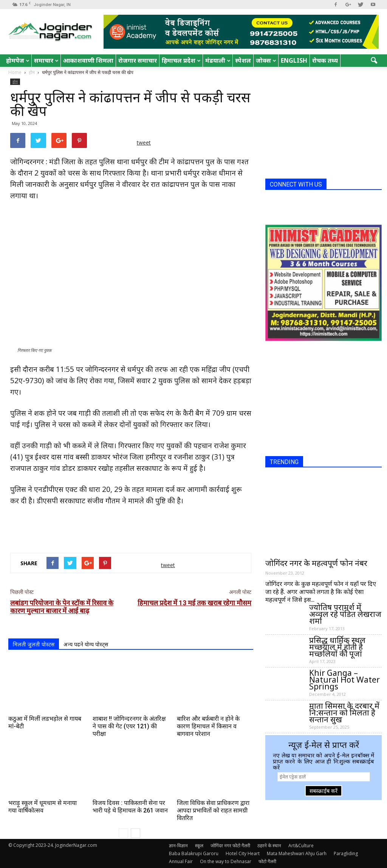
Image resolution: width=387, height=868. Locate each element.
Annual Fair (181, 861)
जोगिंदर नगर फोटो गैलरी (230, 846)
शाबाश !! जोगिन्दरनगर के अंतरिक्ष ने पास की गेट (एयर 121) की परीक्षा (129, 726)
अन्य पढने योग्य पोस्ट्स (86, 644)
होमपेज (18, 60)
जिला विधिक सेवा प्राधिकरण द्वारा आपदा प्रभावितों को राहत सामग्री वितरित (213, 810)
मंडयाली (218, 60)
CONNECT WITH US (296, 184)
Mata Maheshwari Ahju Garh (297, 853)
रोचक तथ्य (325, 60)
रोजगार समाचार (138, 60)
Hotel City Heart (243, 853)
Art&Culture (301, 846)
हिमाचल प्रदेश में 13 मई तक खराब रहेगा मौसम (194, 603)
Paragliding (346, 853)
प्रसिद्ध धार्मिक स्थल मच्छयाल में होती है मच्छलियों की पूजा (337, 647)
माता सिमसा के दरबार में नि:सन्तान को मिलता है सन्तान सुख (344, 712)
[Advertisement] (131, 527)
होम (15, 82)
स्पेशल (243, 60)
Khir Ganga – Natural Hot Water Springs (344, 680)
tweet (144, 143)
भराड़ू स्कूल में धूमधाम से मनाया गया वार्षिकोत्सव (43, 807)
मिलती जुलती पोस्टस (34, 644)
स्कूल (199, 846)
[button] (374, 61)
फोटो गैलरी (267, 861)
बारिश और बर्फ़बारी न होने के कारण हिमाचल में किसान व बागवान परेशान (208, 726)
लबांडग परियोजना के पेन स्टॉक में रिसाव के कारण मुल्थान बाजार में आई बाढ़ (62, 607)
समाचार (46, 60)
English (294, 60)
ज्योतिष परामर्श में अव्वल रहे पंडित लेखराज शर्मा (345, 614)
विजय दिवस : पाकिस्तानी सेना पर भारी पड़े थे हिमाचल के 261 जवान (130, 807)
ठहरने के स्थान (269, 846)
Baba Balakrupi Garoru (194, 853)
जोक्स (266, 60)
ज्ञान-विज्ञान (178, 846)
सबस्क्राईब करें (324, 791)
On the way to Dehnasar (226, 861)
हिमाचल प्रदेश (181, 60)
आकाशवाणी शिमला (88, 60)
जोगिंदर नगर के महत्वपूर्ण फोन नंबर (316, 563)
